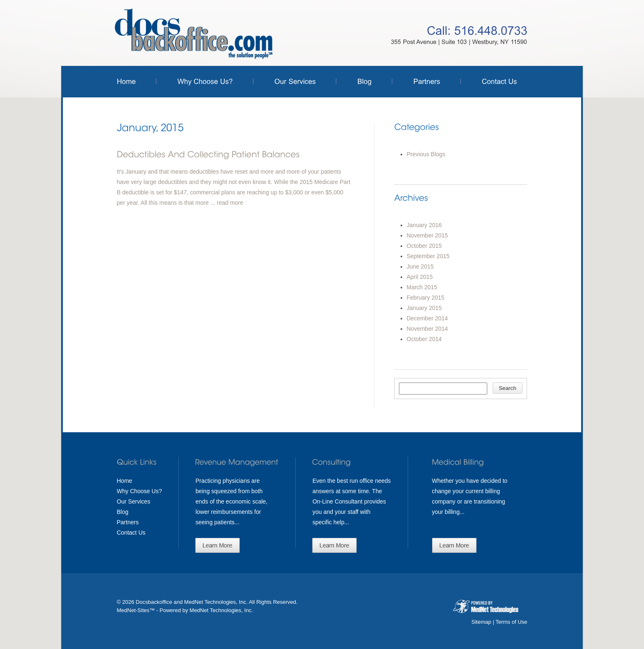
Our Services (134, 501)
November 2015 (428, 235)
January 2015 (424, 308)
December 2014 (428, 318)
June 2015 (420, 266)
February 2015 (426, 298)
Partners (128, 522)
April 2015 (420, 277)
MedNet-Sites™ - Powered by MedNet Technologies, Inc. (185, 610)
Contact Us (131, 533)
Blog (123, 512)
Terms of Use (512, 622)
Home (125, 481)
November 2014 (428, 329)
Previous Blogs (426, 154)
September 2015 (428, 256)
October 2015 (424, 246)
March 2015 (422, 287)
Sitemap (481, 622)
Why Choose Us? (140, 491)
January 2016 (424, 225)
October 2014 (424, 339)
